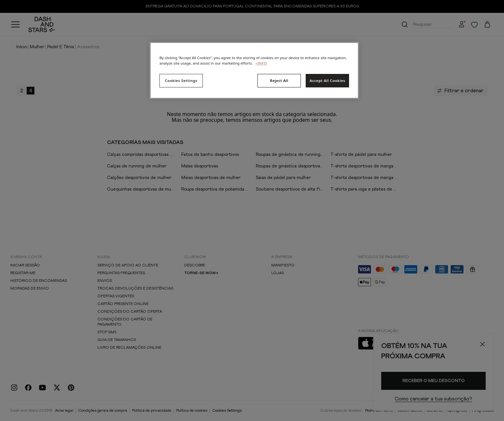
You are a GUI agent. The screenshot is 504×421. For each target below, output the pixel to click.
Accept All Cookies (327, 81)
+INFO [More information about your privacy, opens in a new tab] (261, 63)
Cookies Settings (181, 81)
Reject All (279, 81)
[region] (254, 70)
